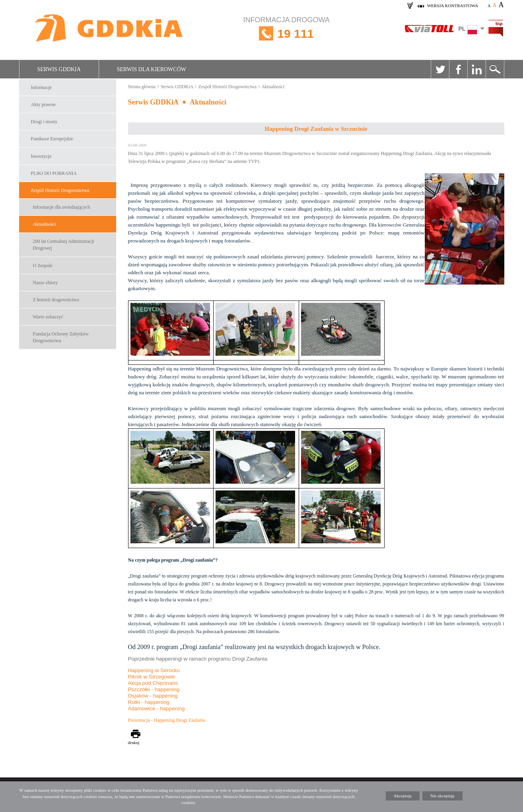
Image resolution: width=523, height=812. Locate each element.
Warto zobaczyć (48, 317)
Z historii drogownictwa (56, 300)
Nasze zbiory (46, 283)
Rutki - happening (149, 702)
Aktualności (45, 224)
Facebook (458, 69)
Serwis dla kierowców (152, 69)
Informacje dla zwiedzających (62, 207)
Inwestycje (41, 156)
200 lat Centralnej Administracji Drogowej (64, 245)
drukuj (134, 742)
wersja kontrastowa (453, 6)
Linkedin (476, 69)
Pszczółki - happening (154, 689)
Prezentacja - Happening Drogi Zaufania (167, 720)
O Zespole (43, 265)
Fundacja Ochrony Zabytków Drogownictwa (61, 337)
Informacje (42, 87)
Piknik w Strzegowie (152, 677)
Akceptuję (403, 796)
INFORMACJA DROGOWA (287, 34)
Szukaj (495, 69)
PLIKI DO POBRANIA (54, 173)
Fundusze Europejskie (52, 139)
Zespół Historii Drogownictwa (60, 190)
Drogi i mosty (44, 122)
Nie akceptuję (442, 796)
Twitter (440, 69)
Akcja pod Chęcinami (153, 683)
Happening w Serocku (154, 670)
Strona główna (142, 87)
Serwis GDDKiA (59, 69)
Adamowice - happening (157, 708)
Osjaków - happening (153, 696)
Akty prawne (43, 105)
